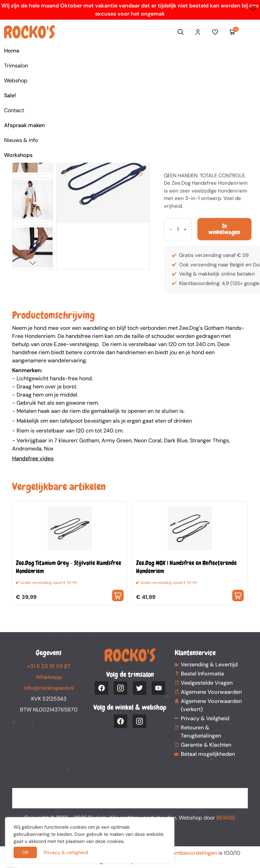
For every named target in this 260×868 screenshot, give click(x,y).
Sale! (10, 95)
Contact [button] (14, 110)
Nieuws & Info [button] (21, 140)
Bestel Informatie (202, 674)
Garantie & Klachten (206, 745)
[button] (32, 263)
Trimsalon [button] (16, 66)
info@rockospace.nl (49, 688)
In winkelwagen (224, 229)
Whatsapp (49, 677)
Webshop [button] (16, 80)
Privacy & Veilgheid (205, 718)
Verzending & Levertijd (209, 664)
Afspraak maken (24, 125)
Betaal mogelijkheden (208, 754)
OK (25, 852)
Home (12, 51)
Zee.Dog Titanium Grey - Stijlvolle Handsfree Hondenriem (69, 567)
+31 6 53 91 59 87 (49, 666)
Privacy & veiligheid (66, 852)
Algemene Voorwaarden (211, 692)
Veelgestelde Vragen (207, 683)
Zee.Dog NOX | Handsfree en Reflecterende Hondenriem (186, 567)
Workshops (18, 155)
